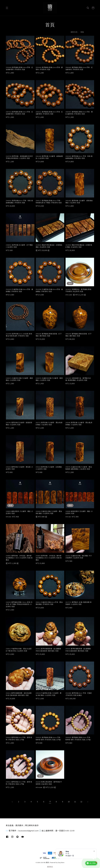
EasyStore (61, 862)
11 (75, 802)
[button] (7, 8)
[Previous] (12, 802)
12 (81, 802)
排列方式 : (74, 32)
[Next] (88, 802)
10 (69, 802)
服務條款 (50, 867)
